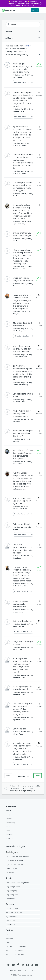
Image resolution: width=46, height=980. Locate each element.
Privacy (33, 970)
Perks (8, 943)
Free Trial (35, 10)
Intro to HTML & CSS (14, 913)
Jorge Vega (17, 77)
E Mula (15, 241)
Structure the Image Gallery (17, 55)
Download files (19, 729)
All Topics (9, 38)
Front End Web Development (18, 857)
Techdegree (12, 852)
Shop (8, 831)
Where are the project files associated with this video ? (23, 433)
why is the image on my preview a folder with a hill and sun (22, 349)
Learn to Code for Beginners (17, 883)
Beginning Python (13, 887)
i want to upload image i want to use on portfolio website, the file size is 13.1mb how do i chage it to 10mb (23, 478)
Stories (9, 827)
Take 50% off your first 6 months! (23, 3)
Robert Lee (17, 649)
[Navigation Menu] (42, 10)
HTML (27, 46)
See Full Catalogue (15, 846)
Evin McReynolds (19, 331)
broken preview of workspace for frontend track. (21, 604)
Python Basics (12, 917)
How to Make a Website (15, 49)
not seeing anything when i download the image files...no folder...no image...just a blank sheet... (22, 749)
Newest (9, 32)
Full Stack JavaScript (14, 861)
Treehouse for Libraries (15, 951)
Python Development (14, 865)
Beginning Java (12, 895)
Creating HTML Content (15, 52)
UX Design (10, 873)
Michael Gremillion (20, 586)
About (8, 811)
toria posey (17, 759)
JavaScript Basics (13, 908)
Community (11, 823)
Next (38, 776)
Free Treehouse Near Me (16, 947)
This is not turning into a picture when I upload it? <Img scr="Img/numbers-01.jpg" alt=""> (23, 709)
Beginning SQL (12, 891)
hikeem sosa (18, 612)
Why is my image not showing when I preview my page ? (22, 414)
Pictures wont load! (21, 524)
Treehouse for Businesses (16, 955)
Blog (8, 815)
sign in (18, 791)
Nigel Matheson (19, 677)
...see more (10, 899)
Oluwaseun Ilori (19, 269)
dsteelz (16, 529)
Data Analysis (11, 869)
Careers (9, 819)
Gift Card (10, 839)
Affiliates (9, 939)
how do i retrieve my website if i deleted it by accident (22, 501)
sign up (26, 791)
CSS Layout (11, 921)
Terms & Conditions (18, 970)
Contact (9, 835)
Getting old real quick (22, 621)
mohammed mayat (20, 489)
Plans (8, 935)
